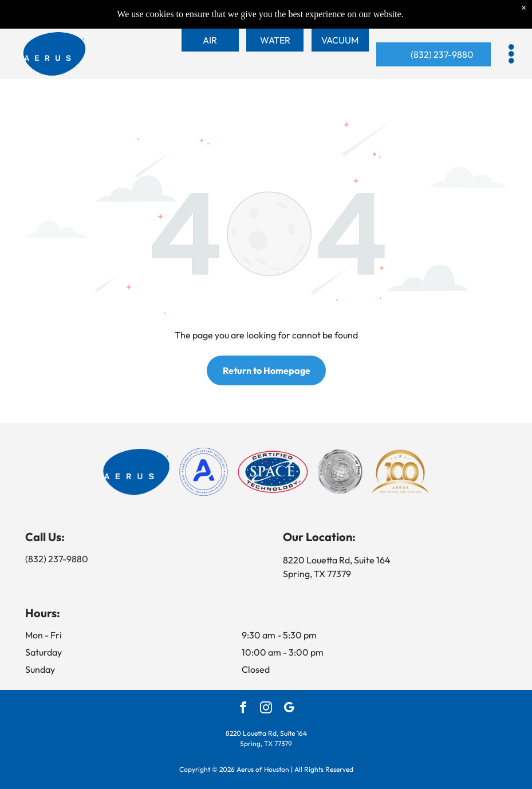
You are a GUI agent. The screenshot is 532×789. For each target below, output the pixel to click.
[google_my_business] (289, 709)
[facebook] (243, 709)
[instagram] (266, 709)
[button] (511, 54)
